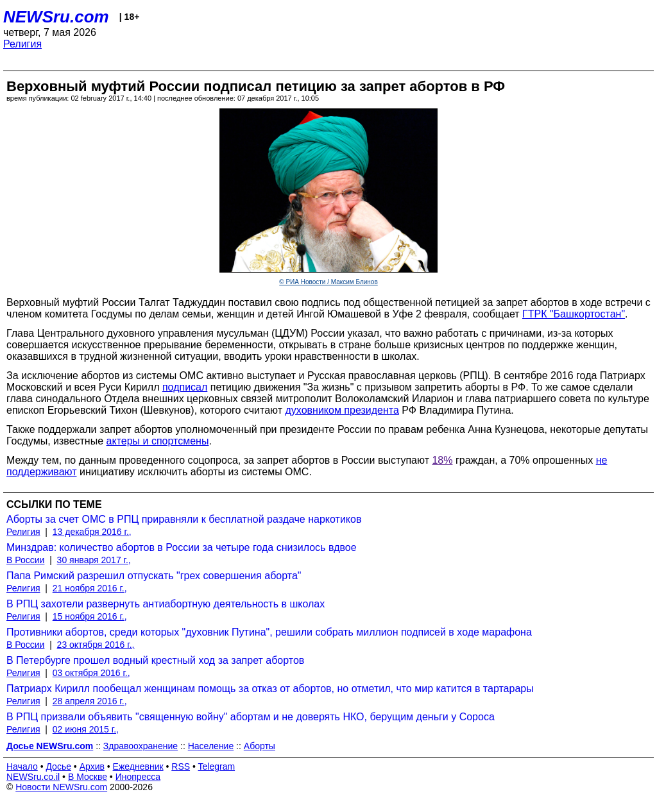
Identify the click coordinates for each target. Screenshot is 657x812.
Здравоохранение (141, 746)
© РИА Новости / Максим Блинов (328, 282)
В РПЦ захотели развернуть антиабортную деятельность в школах (166, 604)
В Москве (88, 777)
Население (211, 746)
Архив (92, 766)
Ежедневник (138, 766)
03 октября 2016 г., (91, 673)
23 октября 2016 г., (96, 645)
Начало (22, 766)
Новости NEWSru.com (61, 787)
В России (25, 560)
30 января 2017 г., (94, 560)
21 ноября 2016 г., (90, 588)
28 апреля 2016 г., (90, 701)
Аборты (260, 746)
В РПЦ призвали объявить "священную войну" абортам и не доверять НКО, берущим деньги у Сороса (251, 717)
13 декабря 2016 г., (92, 532)
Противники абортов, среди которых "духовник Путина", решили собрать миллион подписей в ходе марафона (269, 632)
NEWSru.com (56, 17)
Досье (58, 766)
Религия (22, 44)
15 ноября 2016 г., (90, 616)
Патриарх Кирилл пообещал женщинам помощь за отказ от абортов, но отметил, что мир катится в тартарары (270, 689)
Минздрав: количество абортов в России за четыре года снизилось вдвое (182, 547)
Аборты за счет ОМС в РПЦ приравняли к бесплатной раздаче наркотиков (184, 519)
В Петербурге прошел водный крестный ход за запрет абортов (155, 660)
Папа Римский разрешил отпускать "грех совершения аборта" (154, 576)
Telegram (217, 766)
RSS (181, 766)
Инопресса (138, 777)
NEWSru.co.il (33, 777)
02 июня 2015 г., (86, 729)
